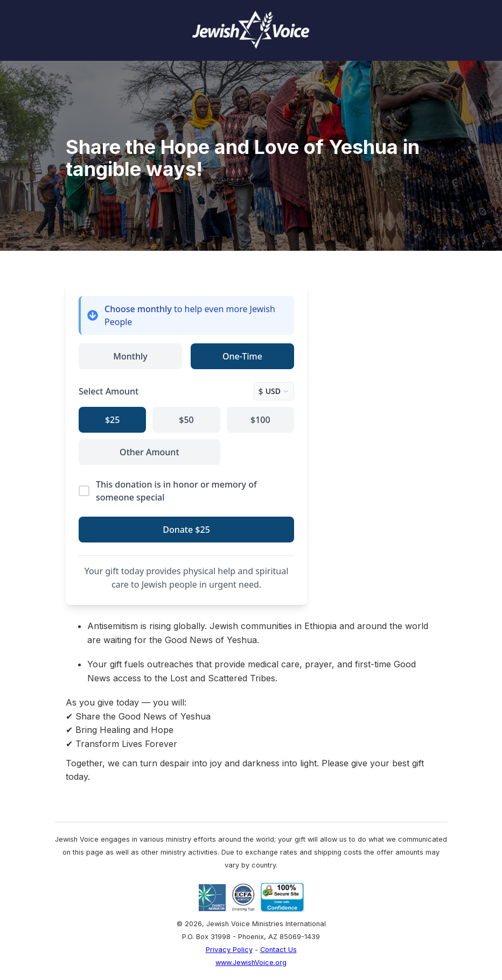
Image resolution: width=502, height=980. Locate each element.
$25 (112, 420)
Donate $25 (186, 530)
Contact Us (278, 950)
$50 (186, 420)
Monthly (130, 356)
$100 (260, 420)
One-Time (242, 356)
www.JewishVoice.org (251, 963)
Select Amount (109, 391)
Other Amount (149, 452)
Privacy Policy (229, 950)
